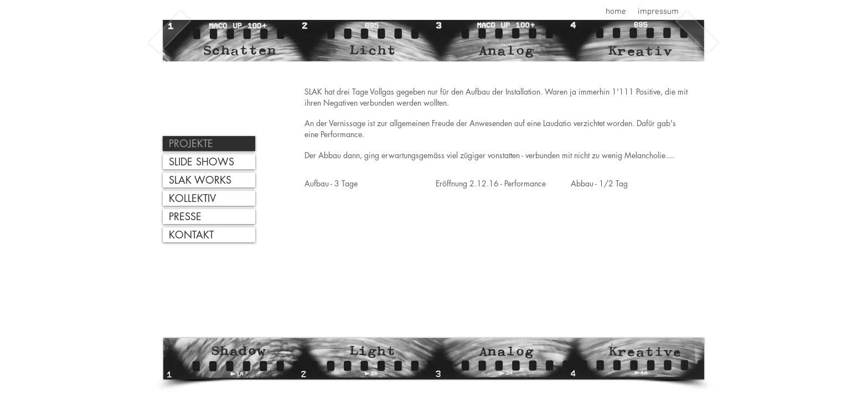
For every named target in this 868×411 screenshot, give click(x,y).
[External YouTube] (360, 253)
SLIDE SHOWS (201, 162)
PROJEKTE (191, 143)
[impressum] (658, 12)
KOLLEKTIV (192, 198)
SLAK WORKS (200, 180)
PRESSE (185, 216)
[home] (616, 12)
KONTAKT (191, 235)
